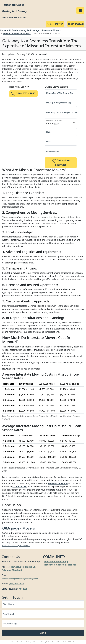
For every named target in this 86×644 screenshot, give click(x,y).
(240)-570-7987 (55, 24)
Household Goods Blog (56, 562)
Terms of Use (56, 642)
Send (43, 633)
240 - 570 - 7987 (23, 94)
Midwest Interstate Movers (17, 33)
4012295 (23, 589)
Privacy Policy (46, 642)
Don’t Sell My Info (69, 642)
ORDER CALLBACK (76, 24)
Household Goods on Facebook (60, 565)
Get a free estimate (61, 163)
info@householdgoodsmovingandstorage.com (20, 579)
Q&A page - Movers (19, 528)
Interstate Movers (51, 30)
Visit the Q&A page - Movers (16, 546)
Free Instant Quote (58, 483)
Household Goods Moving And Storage (20, 30)
